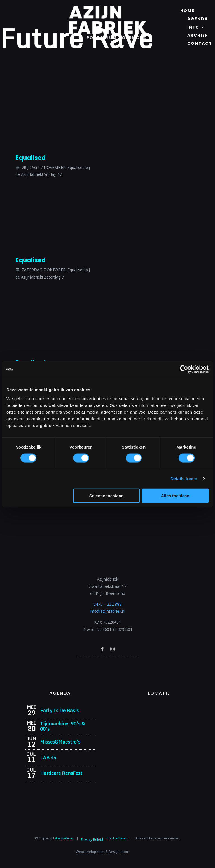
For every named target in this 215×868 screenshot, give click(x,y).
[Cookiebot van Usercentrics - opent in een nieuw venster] (184, 369)
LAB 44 (48, 757)
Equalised (31, 158)
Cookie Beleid (117, 838)
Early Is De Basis (59, 710)
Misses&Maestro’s (60, 742)
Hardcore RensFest (61, 773)
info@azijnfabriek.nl (107, 611)
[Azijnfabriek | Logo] (107, 7)
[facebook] (102, 649)
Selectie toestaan (107, 495)
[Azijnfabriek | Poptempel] (107, 665)
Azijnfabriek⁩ (65, 838)
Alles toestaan (175, 495)
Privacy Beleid (92, 840)
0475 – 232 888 (107, 604)
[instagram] (113, 649)
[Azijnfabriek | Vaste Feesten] (159, 707)
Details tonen (184, 479)
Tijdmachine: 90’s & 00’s (62, 726)
